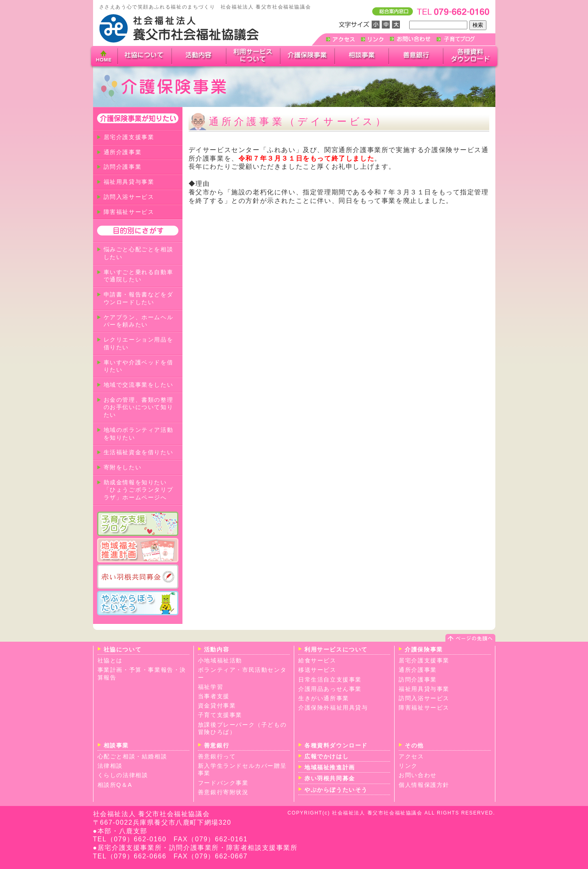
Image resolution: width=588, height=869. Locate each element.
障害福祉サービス (129, 212)
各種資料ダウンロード (336, 745)
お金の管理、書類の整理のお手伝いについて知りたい (139, 407)
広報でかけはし (327, 756)
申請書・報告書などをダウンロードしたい (139, 298)
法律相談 (110, 766)
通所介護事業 (123, 152)
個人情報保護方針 (424, 785)
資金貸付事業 (217, 706)
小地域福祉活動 (220, 660)
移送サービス (317, 670)
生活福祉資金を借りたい (139, 452)
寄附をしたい (123, 467)
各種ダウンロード (471, 56)
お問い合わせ (418, 775)
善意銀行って (217, 756)
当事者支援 (214, 696)
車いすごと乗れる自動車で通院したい (139, 276)
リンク (408, 766)
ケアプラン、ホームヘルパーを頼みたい (139, 321)
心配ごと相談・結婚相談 (132, 756)
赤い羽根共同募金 (330, 778)
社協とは (110, 660)
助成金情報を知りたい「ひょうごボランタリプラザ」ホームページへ (139, 490)
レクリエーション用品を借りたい (139, 343)
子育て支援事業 (220, 715)
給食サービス (317, 660)
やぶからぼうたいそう (336, 790)
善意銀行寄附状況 (223, 792)
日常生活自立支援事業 (330, 680)
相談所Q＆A (115, 785)
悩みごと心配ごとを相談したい (139, 253)
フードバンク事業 (223, 783)
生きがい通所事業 (324, 698)
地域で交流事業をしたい (139, 385)
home (104, 57)
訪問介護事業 (123, 167)
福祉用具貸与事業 (129, 182)
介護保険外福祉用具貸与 (333, 708)
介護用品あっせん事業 (330, 689)
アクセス (411, 756)
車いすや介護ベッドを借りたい (139, 366)
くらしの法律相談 (123, 775)
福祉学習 (210, 687)
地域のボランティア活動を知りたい (139, 434)
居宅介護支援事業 (129, 137)
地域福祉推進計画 (330, 767)
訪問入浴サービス (129, 197)
